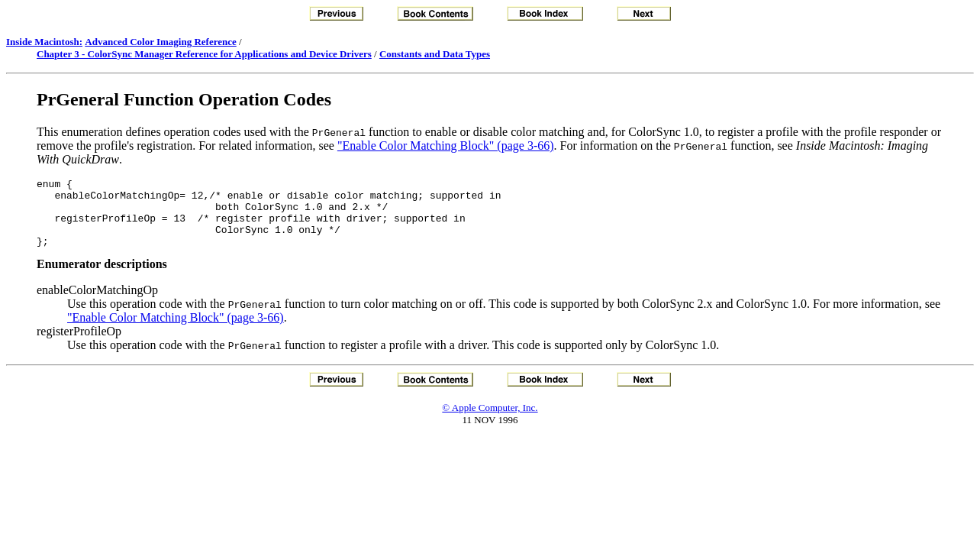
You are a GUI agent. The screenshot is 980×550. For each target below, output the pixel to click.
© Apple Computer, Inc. (490, 421)
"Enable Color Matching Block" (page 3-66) (446, 146)
